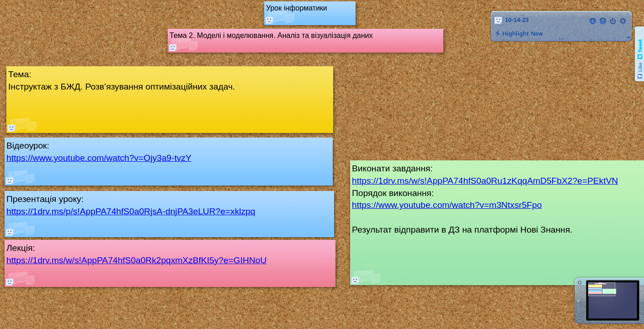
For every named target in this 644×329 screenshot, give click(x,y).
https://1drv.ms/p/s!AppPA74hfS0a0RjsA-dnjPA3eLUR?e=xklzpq (131, 211)
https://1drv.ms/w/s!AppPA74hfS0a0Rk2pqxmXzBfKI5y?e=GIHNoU (136, 260)
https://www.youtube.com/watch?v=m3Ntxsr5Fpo (447, 205)
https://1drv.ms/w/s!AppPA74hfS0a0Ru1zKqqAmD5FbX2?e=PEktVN (485, 181)
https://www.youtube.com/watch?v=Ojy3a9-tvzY (99, 158)
